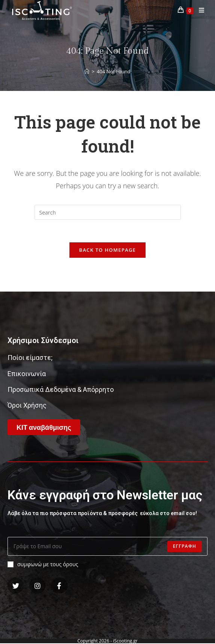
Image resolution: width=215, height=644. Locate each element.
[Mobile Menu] (199, 10)
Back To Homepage (108, 250)
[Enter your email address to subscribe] (108, 546)
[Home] (87, 71)
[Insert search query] (108, 212)
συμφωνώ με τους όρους (43, 564)
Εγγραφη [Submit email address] (185, 546)
